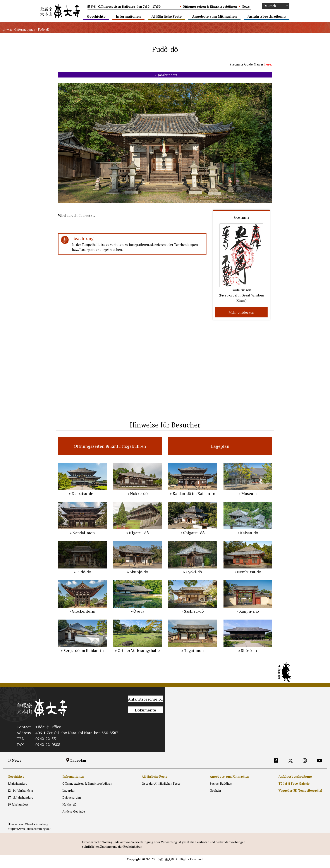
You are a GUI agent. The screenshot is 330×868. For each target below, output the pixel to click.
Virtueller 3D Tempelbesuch (299, 795)
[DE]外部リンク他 (291, 774)
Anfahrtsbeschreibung (267, 16)
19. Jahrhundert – (19, 810)
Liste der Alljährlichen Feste (161, 788)
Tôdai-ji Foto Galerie (294, 788)
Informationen (128, 16)
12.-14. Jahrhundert (20, 795)
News (246, 6)
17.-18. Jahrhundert (20, 803)
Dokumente (145, 715)
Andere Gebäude (74, 817)
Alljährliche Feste (167, 16)
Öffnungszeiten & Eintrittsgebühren (210, 6)
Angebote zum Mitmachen (214, 16)
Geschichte (96, 16)
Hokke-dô (69, 810)
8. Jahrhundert (17, 788)
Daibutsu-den (72, 803)
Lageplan (78, 765)
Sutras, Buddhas (221, 788)
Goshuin (215, 795)
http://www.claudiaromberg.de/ (29, 834)
